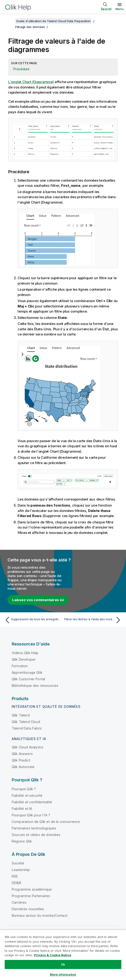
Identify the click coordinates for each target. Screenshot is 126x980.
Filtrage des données (30, 27)
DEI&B (16, 883)
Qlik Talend (21, 715)
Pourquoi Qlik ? (24, 789)
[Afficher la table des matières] (9, 21)
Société (18, 863)
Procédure (21, 69)
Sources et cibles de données (36, 835)
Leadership (21, 870)
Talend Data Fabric (27, 728)
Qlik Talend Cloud (26, 722)
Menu (120, 9)
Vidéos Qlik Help (25, 653)
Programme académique (32, 889)
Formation (20, 666)
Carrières (19, 902)
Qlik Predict (21, 760)
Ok (63, 964)
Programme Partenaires (31, 896)
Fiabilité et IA (22, 809)
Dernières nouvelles (28, 909)
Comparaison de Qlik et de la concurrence (46, 822)
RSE (15, 876)
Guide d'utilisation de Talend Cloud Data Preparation (53, 21)
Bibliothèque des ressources (35, 686)
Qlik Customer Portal (28, 679)
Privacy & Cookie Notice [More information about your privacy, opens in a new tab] (53, 955)
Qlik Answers (22, 754)
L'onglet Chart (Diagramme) (31, 82)
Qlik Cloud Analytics (28, 747)
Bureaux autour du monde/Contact (40, 915)
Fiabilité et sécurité (27, 795)
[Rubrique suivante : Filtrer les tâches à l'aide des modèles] (93, 620)
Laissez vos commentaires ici (38, 600)
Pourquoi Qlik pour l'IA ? (31, 815)
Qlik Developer (24, 659)
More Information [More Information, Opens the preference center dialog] (63, 974)
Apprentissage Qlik (27, 672)
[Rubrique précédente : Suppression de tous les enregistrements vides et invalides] (33, 620)
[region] (63, 955)
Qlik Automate (23, 767)
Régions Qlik (22, 841)
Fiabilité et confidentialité (32, 802)
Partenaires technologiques (34, 828)
